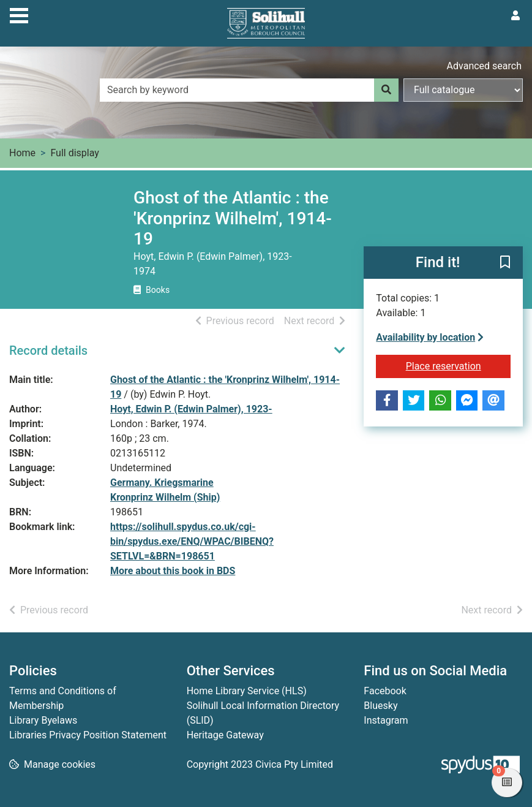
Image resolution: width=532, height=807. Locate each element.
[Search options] (463, 90)
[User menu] (515, 16)
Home (22, 153)
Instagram (386, 720)
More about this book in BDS (173, 571)
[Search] (386, 90)
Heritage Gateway (225, 735)
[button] (505, 263)
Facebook (385, 691)
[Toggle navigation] (19, 14)
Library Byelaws (43, 720)
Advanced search (484, 66)
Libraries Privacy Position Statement (88, 735)
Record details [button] (48, 350)
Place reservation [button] (458, 365)
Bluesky (380, 706)
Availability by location (430, 337)
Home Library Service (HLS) (247, 691)
